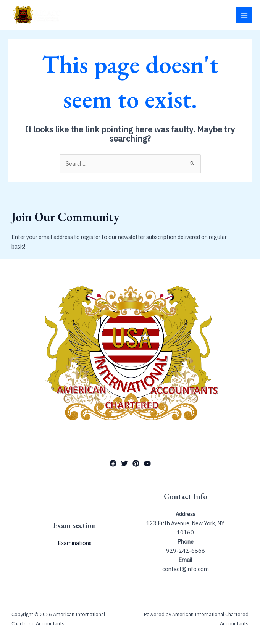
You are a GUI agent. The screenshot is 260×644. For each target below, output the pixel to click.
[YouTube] (147, 463)
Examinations (75, 543)
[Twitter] (124, 463)
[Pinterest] (136, 463)
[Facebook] (113, 463)
